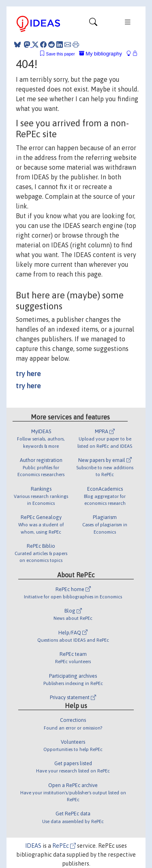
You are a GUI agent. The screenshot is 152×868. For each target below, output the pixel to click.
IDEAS (33, 846)
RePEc (64, 846)
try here (28, 374)
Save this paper (61, 54)
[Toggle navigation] (93, 24)
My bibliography (101, 54)
